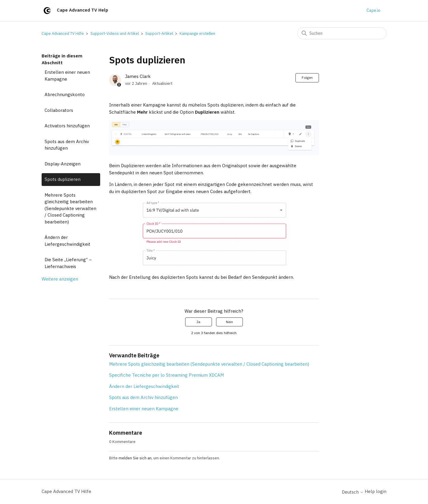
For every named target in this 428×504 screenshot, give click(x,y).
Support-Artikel (159, 33)
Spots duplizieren (63, 179)
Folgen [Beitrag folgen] (307, 78)
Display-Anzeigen (63, 164)
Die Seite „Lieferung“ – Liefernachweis (68, 263)
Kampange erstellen (197, 33)
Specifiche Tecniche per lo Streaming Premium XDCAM (166, 375)
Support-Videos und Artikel (115, 33)
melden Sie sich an (135, 458)
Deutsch (353, 492)
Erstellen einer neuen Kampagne (67, 76)
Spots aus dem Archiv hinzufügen (67, 145)
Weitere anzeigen (60, 279)
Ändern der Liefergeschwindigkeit (67, 241)
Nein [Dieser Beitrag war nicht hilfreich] (229, 322)
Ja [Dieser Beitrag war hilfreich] (198, 322)
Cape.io (373, 10)
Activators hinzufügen (67, 126)
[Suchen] (342, 33)
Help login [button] (376, 491)
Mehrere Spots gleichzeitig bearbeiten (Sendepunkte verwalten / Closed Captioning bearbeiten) (70, 208)
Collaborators (59, 110)
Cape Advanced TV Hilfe (63, 33)
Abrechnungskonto (65, 94)
